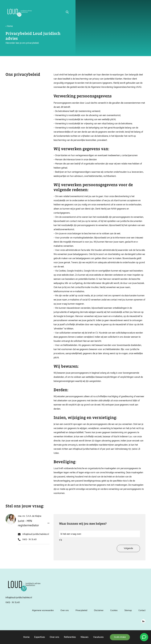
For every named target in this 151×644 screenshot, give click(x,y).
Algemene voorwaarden (43, 610)
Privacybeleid (81, 610)
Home (26, 637)
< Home (9, 26)
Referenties (70, 637)
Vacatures (98, 637)
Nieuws (85, 637)
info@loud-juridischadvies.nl (36, 537)
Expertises (40, 637)
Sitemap (128, 610)
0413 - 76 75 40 (29, 543)
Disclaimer (99, 610)
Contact (142, 610)
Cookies (114, 610)
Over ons (54, 637)
